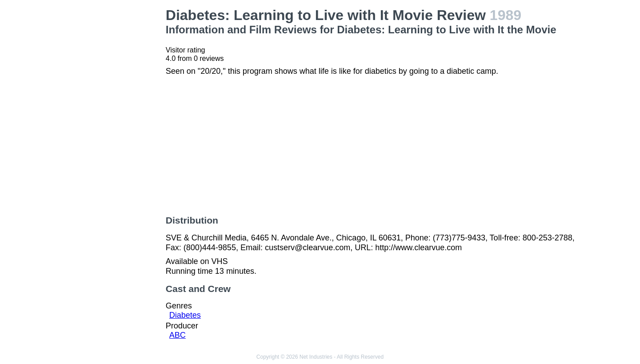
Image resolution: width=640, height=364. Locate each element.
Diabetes (185, 315)
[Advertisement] (111, 140)
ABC (178, 335)
